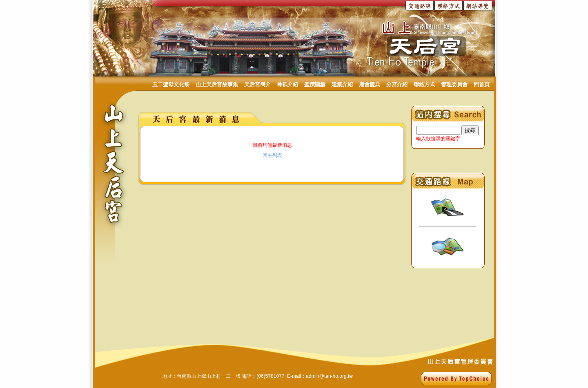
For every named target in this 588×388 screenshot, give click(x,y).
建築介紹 (342, 84)
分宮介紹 (397, 84)
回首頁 (482, 84)
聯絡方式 (424, 84)
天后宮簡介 (257, 84)
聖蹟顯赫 (315, 84)
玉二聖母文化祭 (171, 84)
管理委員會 (454, 84)
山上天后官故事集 (217, 84)
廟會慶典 (370, 84)
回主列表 (272, 155)
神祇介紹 (287, 84)
